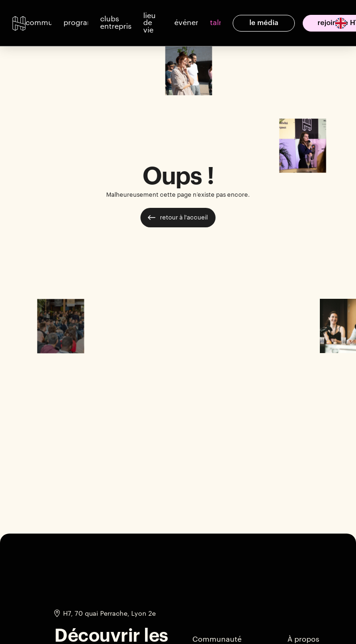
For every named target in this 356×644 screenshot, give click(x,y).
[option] (337, 23)
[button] (38, 23)
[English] (341, 23)
